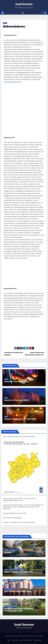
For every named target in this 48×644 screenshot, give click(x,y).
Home (9, 640)
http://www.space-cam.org (13, 82)
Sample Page (37, 640)
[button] (42, 13)
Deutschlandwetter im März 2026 (14, 513)
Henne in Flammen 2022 (16, 381)
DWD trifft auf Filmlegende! (12, 518)
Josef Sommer (24, 4)
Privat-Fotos (15, 640)
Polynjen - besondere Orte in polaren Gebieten (19, 522)
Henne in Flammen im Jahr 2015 (20, 419)
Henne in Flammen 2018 (16, 400)
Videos (5, 23)
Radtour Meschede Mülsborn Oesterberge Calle (19, 610)
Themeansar (40, 636)
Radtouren (13, 606)
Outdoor (7, 606)
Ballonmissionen (14, 26)
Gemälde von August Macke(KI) (17, 570)
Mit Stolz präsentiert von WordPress (15, 636)
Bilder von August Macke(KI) (18, 572)
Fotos (6, 570)
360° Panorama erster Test (18, 591)
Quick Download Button (26, 640)
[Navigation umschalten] (23, 13)
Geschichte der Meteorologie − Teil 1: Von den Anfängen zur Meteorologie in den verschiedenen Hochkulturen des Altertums (23, 507)
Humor (6, 550)
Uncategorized (13, 550)
